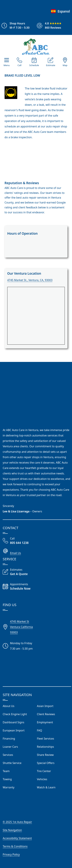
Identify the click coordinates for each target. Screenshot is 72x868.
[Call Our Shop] (19, 63)
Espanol (60, 11)
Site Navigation (12, 830)
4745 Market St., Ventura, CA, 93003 (30, 280)
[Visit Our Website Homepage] (36, 47)
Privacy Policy (11, 854)
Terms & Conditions (15, 846)
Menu (7, 65)
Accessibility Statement (17, 838)
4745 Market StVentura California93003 (21, 627)
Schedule (34, 65)
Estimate (51, 65)
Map (65, 65)
